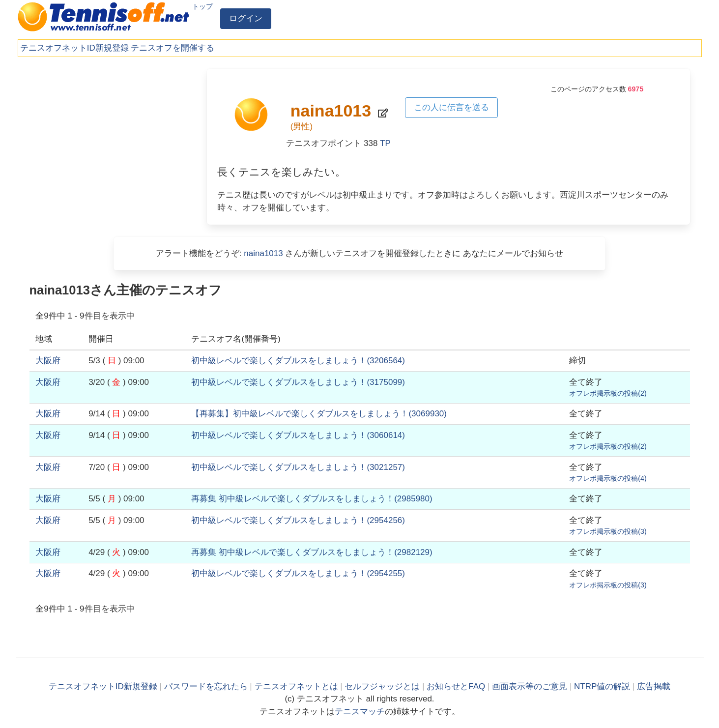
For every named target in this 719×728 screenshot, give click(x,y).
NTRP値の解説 (602, 686)
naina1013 (263, 253)
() (298, 361)
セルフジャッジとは (382, 686)
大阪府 (48, 361)
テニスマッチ (360, 712)
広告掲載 (654, 686)
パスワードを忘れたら (206, 686)
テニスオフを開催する (173, 48)
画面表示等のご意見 (530, 686)
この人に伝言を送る (451, 107)
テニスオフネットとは (296, 686)
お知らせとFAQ (456, 686)
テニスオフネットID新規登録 (74, 48)
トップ (202, 6)
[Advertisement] (112, 138)
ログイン (246, 18)
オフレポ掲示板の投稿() (608, 393)
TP (385, 143)
